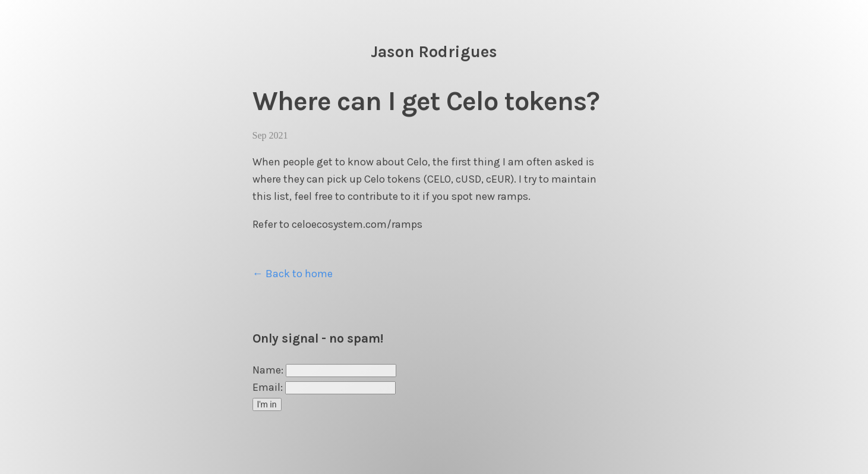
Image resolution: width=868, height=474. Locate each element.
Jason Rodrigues (434, 52)
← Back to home (293, 273)
